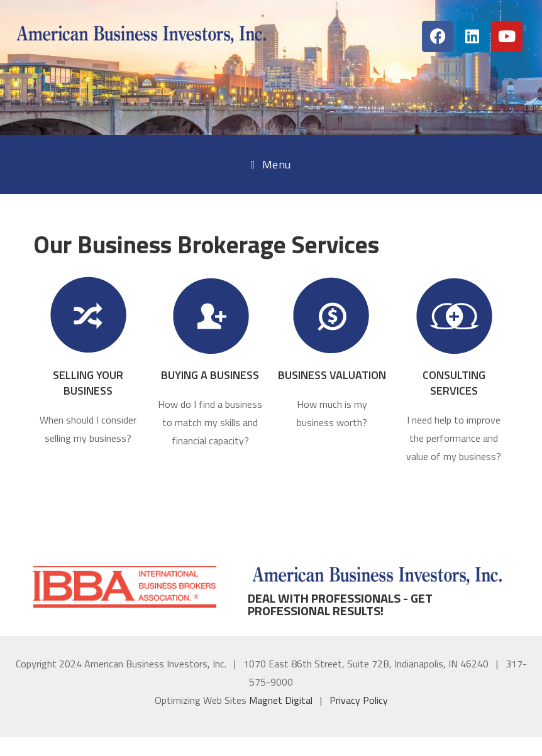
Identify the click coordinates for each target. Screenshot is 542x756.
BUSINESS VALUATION (332, 375)
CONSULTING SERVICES (454, 383)
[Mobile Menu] (271, 165)
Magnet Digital (281, 700)
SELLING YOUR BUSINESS (88, 383)
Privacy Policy (359, 700)
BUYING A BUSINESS (210, 375)
